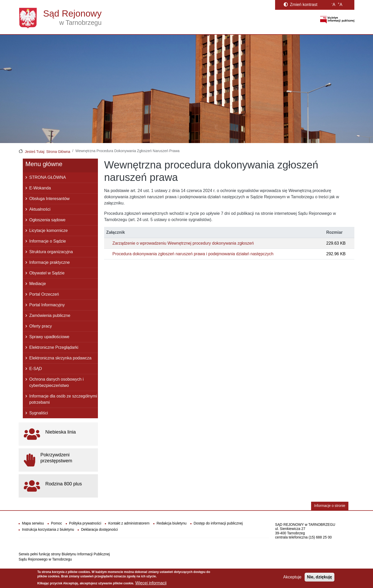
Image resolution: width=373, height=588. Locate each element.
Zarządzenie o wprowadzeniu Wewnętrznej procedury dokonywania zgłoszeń (183, 243)
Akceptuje (292, 577)
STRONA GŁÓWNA (48, 177)
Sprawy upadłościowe (49, 337)
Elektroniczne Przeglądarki (54, 347)
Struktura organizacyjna (51, 252)
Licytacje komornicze (49, 231)
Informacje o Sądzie (48, 241)
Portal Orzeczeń (44, 294)
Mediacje (38, 284)
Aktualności (40, 209)
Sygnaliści (39, 413)
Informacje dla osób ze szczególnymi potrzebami (63, 399)
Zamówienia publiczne (50, 316)
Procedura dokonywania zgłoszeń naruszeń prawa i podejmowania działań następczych (193, 254)
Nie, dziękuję (320, 577)
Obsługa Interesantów (49, 199)
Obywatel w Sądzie (47, 273)
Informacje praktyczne (50, 262)
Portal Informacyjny (47, 305)
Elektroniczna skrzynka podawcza (60, 358)
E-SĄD (36, 369)
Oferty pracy (41, 326)
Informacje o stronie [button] (330, 506)
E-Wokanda (40, 188)
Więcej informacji (151, 583)
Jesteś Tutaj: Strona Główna (48, 152)
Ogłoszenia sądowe (47, 220)
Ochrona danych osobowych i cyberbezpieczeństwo (56, 382)
